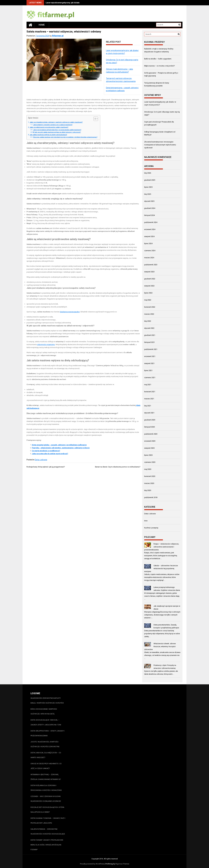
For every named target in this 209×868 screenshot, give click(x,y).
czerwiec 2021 (150, 378)
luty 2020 (148, 490)
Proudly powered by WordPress (92, 864)
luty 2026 (148, 173)
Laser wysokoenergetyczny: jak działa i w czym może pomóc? (73, 3)
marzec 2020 (149, 483)
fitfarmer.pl (58, 36)
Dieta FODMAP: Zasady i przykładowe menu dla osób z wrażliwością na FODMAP (47, 845)
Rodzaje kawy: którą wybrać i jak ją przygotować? (46, 467)
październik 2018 (151, 497)
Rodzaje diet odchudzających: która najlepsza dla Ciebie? (47, 810)
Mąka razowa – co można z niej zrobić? (160, 66)
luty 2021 (148, 406)
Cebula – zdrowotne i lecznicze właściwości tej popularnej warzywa (161, 568)
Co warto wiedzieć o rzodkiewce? (46, 451)
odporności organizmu (46, 344)
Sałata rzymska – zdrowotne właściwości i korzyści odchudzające (48, 831)
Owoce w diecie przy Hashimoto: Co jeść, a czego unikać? (46, 766)
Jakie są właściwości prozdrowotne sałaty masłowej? (49, 127)
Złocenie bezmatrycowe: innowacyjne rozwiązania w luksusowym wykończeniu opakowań (160, 145)
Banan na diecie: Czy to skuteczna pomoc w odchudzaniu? (118, 467)
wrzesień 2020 (150, 441)
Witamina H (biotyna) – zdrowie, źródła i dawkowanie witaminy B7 (46, 777)
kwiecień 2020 (150, 476)
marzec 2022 (149, 314)
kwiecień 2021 (150, 392)
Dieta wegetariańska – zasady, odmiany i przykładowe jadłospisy (59, 445)
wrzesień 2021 (150, 356)
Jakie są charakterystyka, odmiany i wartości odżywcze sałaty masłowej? (56, 122)
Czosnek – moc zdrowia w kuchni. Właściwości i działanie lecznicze (46, 799)
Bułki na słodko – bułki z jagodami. (158, 59)
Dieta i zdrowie (41, 460)
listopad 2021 (149, 342)
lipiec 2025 (148, 187)
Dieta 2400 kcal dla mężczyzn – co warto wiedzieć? (46, 755)
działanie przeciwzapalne (70, 312)
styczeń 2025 (149, 201)
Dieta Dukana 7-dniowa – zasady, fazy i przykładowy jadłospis (48, 821)
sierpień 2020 (149, 448)
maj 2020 (148, 469)
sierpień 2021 (149, 363)
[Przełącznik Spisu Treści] (94, 119)
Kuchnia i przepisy (151, 528)
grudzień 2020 (150, 420)
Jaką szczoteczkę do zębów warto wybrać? (50, 454)
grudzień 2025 (150, 180)
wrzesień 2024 (150, 229)
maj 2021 (148, 385)
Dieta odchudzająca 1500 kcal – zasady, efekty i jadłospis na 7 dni (46, 722)
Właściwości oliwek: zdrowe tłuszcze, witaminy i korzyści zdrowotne (160, 646)
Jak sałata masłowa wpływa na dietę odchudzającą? (48, 135)
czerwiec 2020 (150, 462)
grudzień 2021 (150, 335)
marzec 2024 (149, 258)
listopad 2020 (149, 427)
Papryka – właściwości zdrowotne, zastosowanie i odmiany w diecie (61, 448)
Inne (146, 521)
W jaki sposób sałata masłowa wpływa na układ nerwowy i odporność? (57, 132)
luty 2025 (148, 194)
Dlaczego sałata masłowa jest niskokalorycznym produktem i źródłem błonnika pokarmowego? (65, 137)
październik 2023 (151, 265)
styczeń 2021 (149, 413)
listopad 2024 (149, 215)
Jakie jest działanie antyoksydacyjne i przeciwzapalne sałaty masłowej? (57, 130)
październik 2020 (151, 434)
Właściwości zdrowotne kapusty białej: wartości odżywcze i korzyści (47, 701)
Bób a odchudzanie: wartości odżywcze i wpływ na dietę (44, 711)
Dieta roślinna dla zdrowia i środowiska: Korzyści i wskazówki (46, 788)
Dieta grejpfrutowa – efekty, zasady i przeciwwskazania (48, 733)
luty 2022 (148, 321)
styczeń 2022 (149, 328)
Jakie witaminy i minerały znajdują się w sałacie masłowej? (53, 125)
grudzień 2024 (150, 208)
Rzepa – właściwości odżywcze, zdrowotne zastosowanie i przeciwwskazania (162, 547)
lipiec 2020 (148, 455)
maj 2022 (148, 300)
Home (42, 25)
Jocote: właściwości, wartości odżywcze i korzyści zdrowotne (45, 744)
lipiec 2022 (148, 293)
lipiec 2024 (148, 243)
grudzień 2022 (150, 279)
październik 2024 (151, 222)
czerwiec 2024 (150, 251)
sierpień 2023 (149, 272)
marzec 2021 (149, 399)
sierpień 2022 (149, 286)
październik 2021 (151, 349)
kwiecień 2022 (150, 307)
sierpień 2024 (149, 236)
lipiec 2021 (148, 370)
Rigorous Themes (122, 864)
